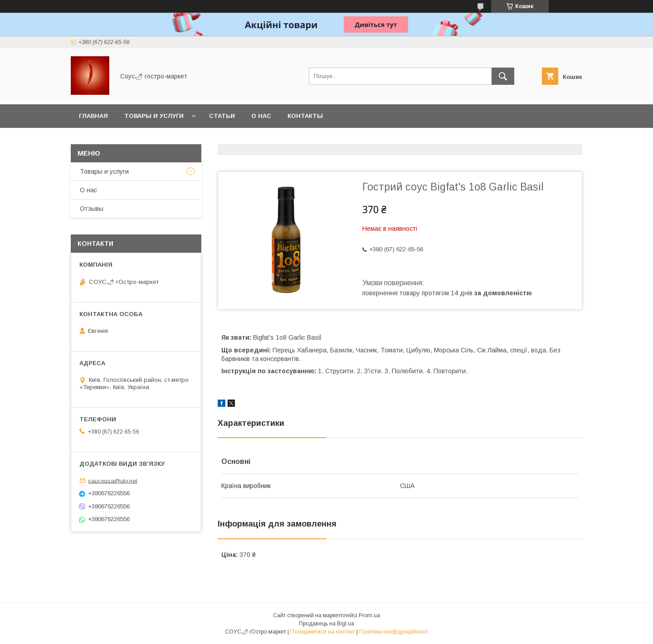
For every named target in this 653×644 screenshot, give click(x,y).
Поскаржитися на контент (323, 632)
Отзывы (92, 209)
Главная (93, 116)
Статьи (222, 116)
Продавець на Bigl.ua (326, 624)
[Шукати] (503, 76)
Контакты (305, 116)
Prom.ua (369, 615)
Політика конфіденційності (394, 632)
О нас (261, 116)
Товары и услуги (154, 116)
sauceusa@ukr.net (112, 481)
